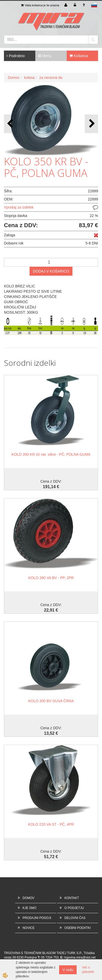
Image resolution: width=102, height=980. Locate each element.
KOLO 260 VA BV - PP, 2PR (51, 578)
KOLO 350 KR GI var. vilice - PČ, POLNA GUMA (51, 454)
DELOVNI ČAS (75, 918)
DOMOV (28, 898)
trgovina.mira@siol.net (80, 957)
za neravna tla (51, 78)
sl (94, 5)
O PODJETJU (74, 908)
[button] (91, 124)
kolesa (29, 78)
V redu (68, 970)
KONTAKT (72, 898)
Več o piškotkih (88, 970)
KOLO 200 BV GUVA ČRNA (51, 701)
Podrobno (16, 56)
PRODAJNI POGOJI (37, 918)
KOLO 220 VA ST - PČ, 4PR (51, 824)
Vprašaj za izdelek (19, 207)
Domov (14, 78)
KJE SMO (29, 908)
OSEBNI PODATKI (77, 928)
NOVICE (29, 928)
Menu (45, 56)
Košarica (79, 56)
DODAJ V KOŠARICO (51, 271)
